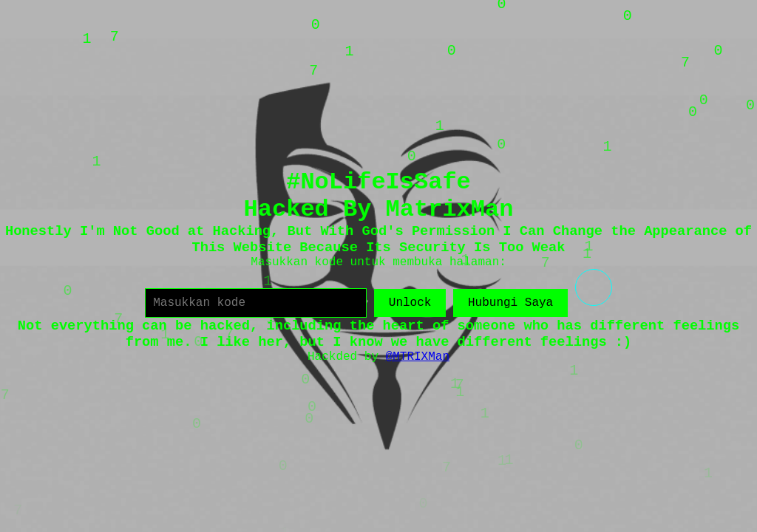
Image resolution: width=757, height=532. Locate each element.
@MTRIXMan (418, 357)
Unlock (410, 303)
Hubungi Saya (510, 303)
